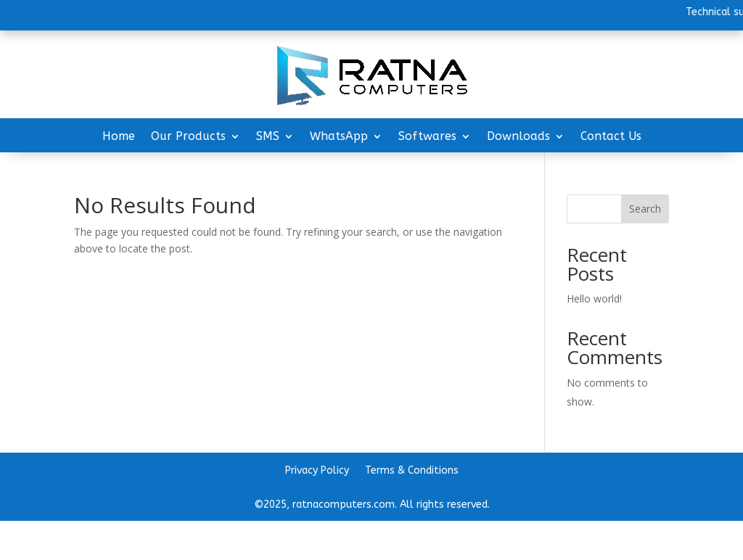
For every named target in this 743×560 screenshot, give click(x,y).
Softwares (427, 137)
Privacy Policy (317, 471)
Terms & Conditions (412, 471)
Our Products (188, 137)
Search (645, 209)
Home (119, 137)
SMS (268, 137)
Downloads (518, 137)
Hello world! (594, 298)
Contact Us (611, 137)
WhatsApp (339, 137)
